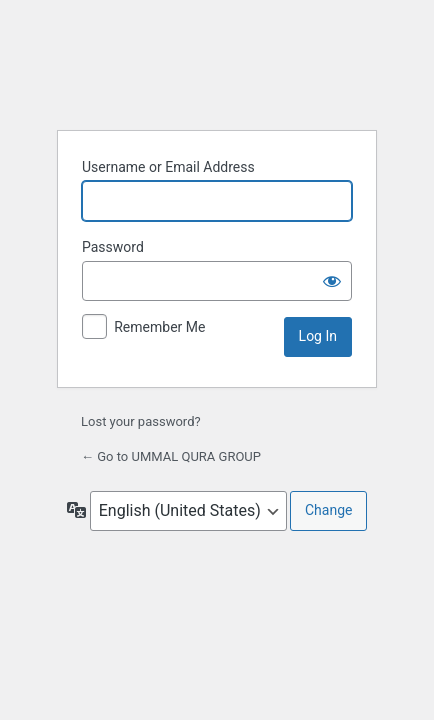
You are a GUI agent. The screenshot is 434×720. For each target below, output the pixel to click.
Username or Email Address (168, 167)
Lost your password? (141, 421)
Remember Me (159, 327)
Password (113, 247)
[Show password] (332, 281)
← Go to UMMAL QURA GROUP (171, 456)
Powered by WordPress (217, 64)
